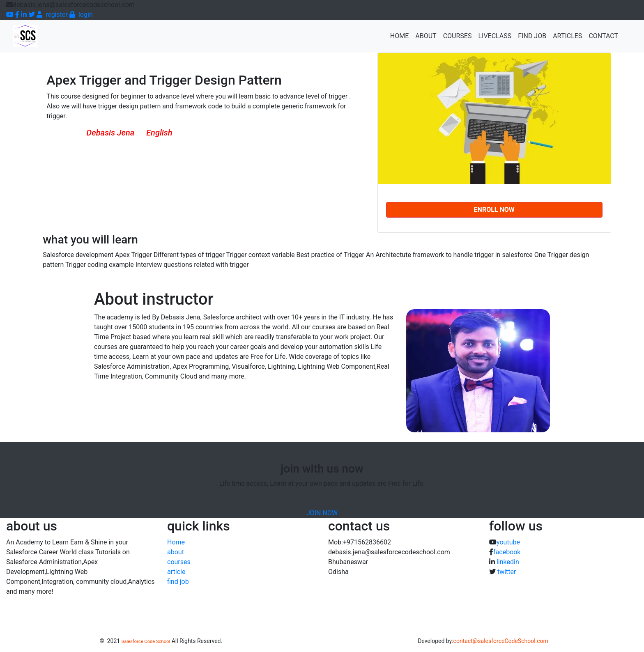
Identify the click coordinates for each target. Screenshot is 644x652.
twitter (507, 572)
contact (603, 36)
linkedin (508, 562)
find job (532, 36)
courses (179, 562)
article (176, 572)
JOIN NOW (322, 513)
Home (401, 35)
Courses (458, 36)
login (81, 15)
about (426, 36)
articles (567, 36)
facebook (507, 552)
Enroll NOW (494, 210)
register (52, 15)
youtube (508, 542)
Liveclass (495, 36)
